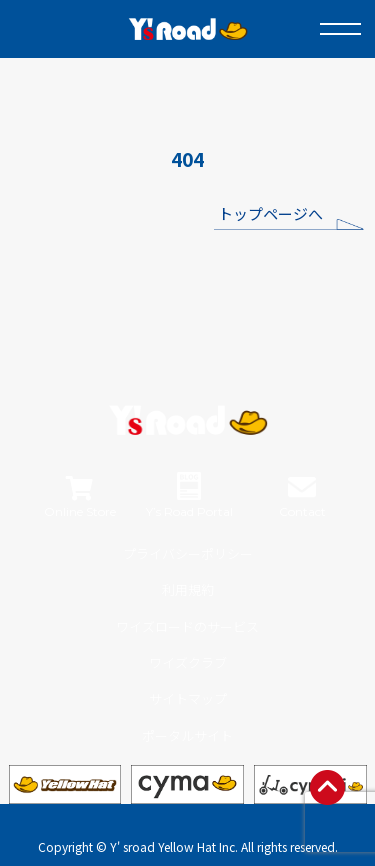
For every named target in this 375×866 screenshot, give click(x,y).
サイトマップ (188, 698)
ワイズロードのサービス (187, 626)
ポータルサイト (187, 735)
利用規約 (188, 589)
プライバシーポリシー (188, 553)
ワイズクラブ (188, 662)
